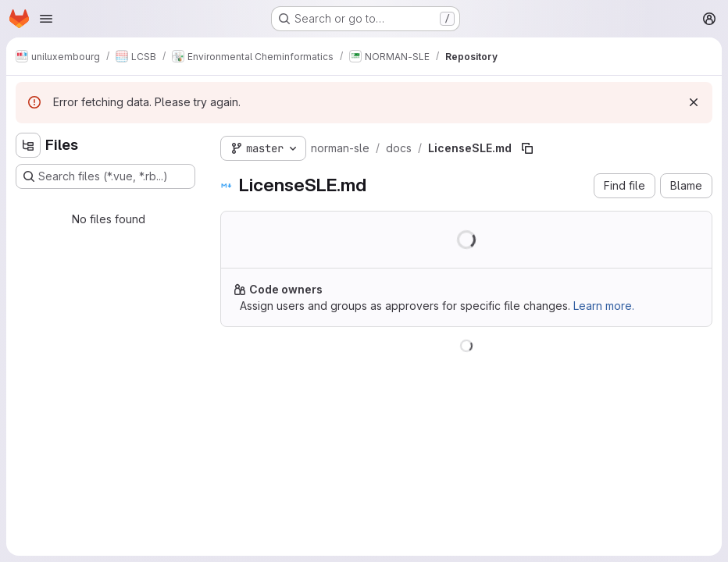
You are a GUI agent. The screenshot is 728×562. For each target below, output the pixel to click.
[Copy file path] (527, 148)
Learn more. (604, 306)
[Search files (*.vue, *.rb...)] (105, 176)
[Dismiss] (694, 102)
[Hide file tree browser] (28, 145)
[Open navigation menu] (46, 19)
